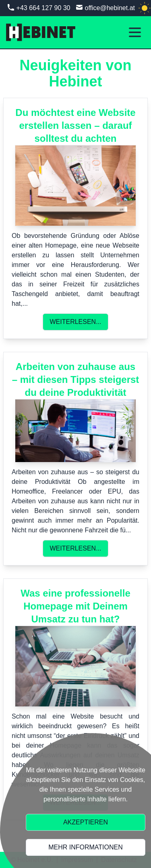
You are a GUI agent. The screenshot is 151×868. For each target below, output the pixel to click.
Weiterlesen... (75, 322)
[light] (145, 8)
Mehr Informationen (86, 847)
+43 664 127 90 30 (43, 8)
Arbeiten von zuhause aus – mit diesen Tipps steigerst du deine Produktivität (76, 379)
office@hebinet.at (110, 8)
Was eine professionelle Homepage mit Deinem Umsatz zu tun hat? (75, 606)
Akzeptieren (86, 822)
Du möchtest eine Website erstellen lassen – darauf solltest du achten (75, 125)
